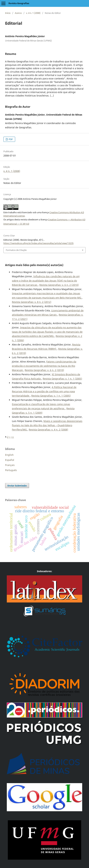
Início (8, 13)
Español (10, 460)
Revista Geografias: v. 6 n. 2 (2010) (59, 285)
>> (13, 437)
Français (10, 465)
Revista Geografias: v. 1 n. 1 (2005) (62, 379)
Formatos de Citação (16, 250)
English (9, 455)
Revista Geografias (19, 3)
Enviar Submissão (17, 486)
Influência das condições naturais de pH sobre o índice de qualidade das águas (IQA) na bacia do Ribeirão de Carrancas (46, 281)
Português (11, 470)
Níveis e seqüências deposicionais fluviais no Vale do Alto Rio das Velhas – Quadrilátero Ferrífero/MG (47, 425)
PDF (10, 139)
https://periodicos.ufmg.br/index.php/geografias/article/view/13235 (38, 243)
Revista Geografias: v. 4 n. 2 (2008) (48, 430)
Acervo (18, 13)
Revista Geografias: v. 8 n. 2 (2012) (32, 302)
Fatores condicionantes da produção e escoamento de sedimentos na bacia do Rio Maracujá (44, 366)
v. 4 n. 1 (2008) (33, 13)
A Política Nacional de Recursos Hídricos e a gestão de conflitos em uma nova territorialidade (44, 391)
